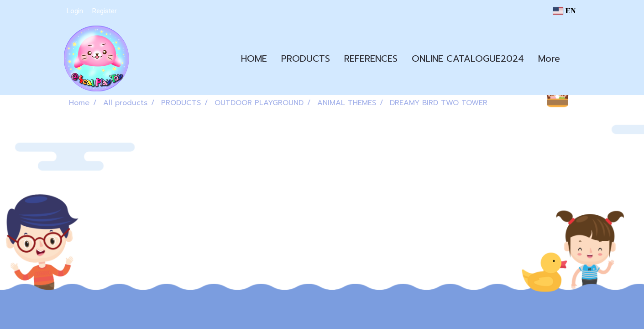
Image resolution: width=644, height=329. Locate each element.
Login (75, 11)
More (549, 58)
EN (564, 11)
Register (105, 11)
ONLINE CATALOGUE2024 (468, 58)
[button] (575, 58)
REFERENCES (371, 58)
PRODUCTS (306, 58)
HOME (254, 58)
